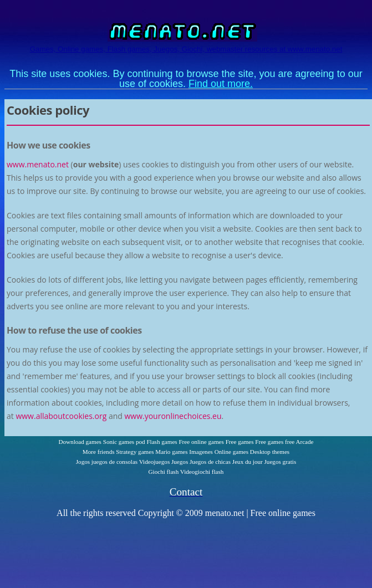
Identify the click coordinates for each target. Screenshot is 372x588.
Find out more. (221, 84)
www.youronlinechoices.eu (173, 416)
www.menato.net (38, 164)
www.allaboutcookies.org (61, 416)
